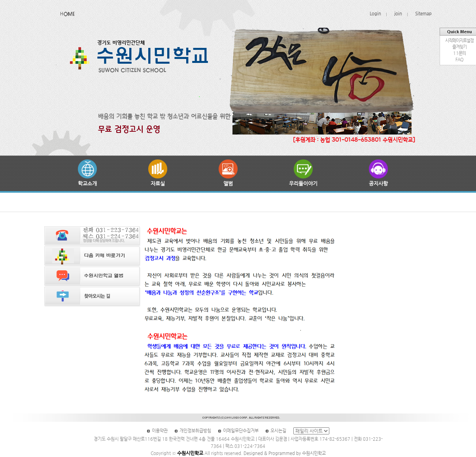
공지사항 (378, 173)
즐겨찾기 (459, 47)
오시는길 (278, 431)
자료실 (158, 173)
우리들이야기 (303, 173)
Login (375, 14)
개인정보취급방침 (195, 431)
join (398, 14)
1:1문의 (459, 53)
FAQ (459, 60)
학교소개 (87, 173)
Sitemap (423, 14)
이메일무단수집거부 (241, 431)
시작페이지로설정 (459, 41)
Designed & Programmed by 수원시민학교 (285, 453)
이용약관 (160, 431)
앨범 (228, 173)
